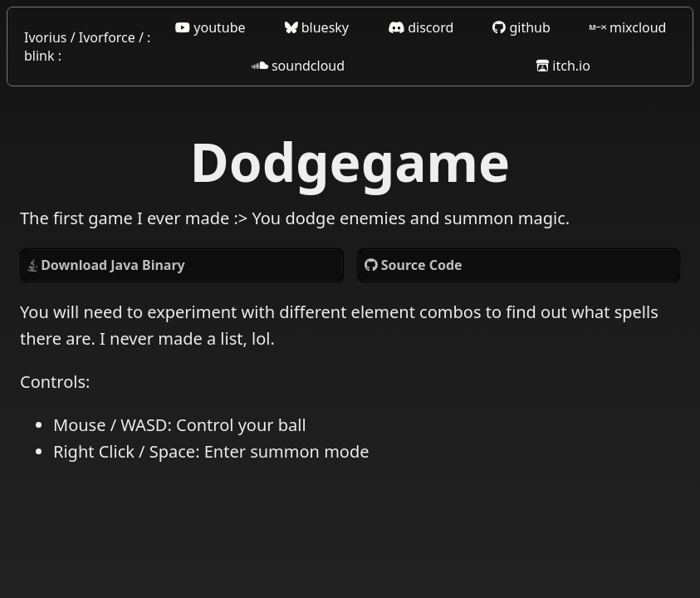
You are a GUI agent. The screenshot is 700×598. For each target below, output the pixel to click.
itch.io (563, 66)
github (521, 27)
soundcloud (298, 66)
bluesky (317, 27)
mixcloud (628, 27)
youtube (210, 27)
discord (421, 27)
